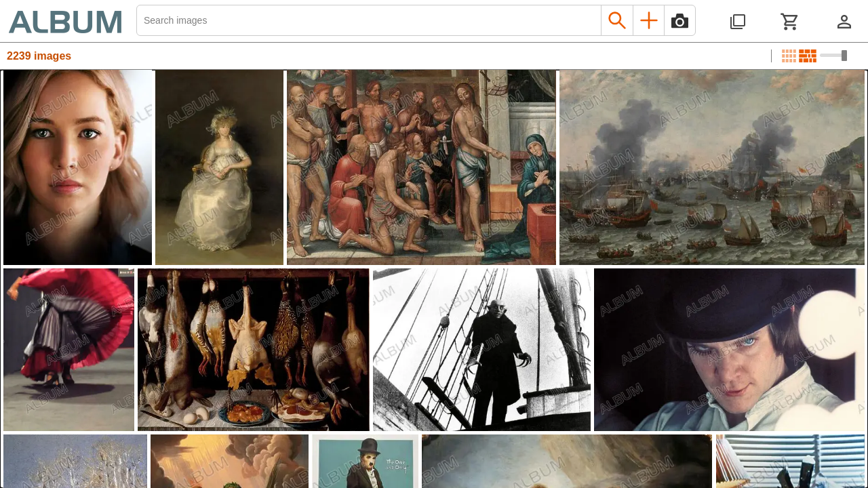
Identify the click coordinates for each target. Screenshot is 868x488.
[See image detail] (78, 167)
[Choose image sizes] (833, 56)
